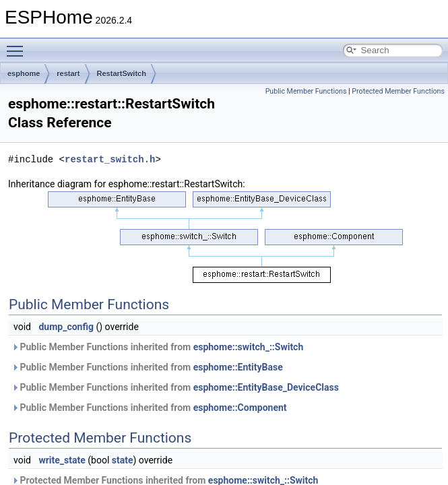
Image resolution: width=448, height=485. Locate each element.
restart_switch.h (110, 159)
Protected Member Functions (398, 91)
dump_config (66, 327)
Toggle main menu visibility (18, 45)
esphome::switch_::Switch (249, 347)
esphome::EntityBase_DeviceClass (266, 387)
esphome (24, 73)
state (123, 460)
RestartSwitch (122, 73)
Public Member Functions (306, 91)
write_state (62, 460)
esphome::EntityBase (238, 367)
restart (68, 73)
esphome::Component (240, 408)
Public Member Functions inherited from (157, 347)
